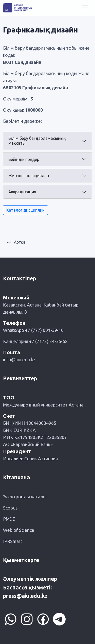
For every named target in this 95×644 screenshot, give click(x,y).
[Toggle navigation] (85, 8)
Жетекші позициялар (29, 176)
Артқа (16, 242)
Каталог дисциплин (25, 210)
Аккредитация (22, 192)
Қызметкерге (21, 560)
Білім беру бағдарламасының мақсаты (37, 141)
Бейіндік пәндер (24, 159)
